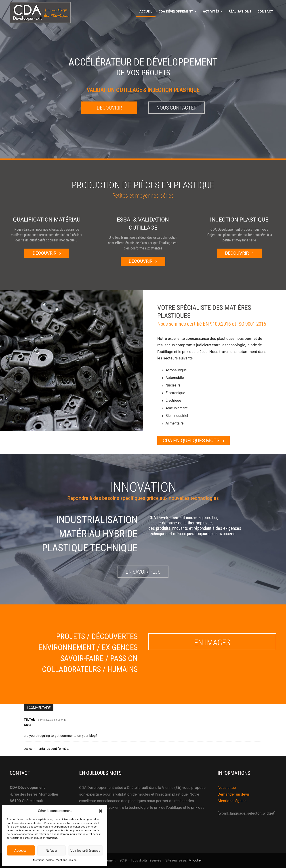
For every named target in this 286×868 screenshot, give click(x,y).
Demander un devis (234, 794)
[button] (101, 811)
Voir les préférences (85, 851)
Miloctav (195, 861)
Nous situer (227, 788)
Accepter (21, 851)
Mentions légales (43, 860)
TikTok (29, 719)
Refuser (52, 851)
